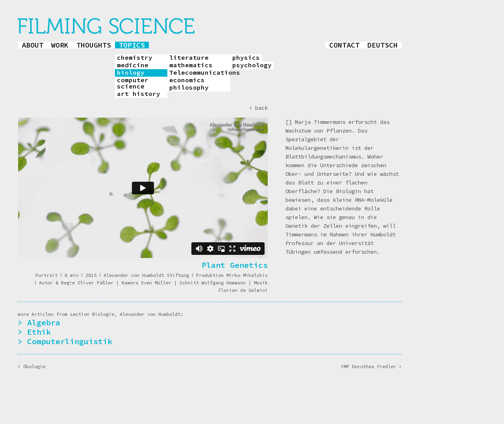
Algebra (44, 322)
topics (132, 45)
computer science (133, 83)
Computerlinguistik (70, 341)
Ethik (39, 332)
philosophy (189, 88)
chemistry (135, 58)
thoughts (94, 45)
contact (344, 45)
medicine (133, 65)
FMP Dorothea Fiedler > (371, 366)
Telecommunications (200, 73)
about (32, 45)
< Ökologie (31, 366)
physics (246, 58)
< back (258, 108)
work (60, 45)
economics (187, 80)
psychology (252, 65)
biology (131, 73)
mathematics (191, 65)
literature (189, 58)
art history (139, 94)
